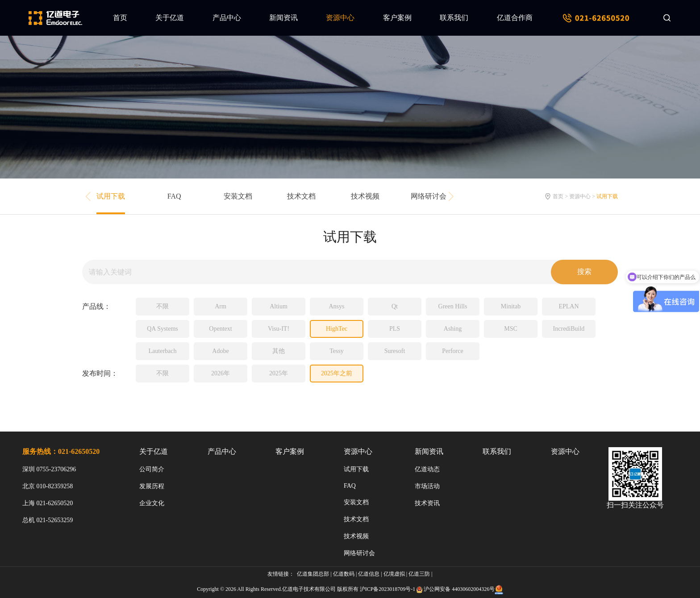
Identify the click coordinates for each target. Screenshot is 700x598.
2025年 (279, 373)
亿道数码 (344, 574)
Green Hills (453, 306)
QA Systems (162, 329)
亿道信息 (369, 574)
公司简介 (152, 469)
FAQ (174, 196)
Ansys (336, 306)
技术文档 (301, 196)
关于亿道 (170, 18)
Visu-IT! (279, 329)
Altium (279, 306)
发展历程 (152, 486)
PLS (395, 329)
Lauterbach (163, 351)
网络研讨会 (429, 196)
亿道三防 (419, 574)
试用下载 (111, 196)
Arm (221, 306)
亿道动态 (427, 469)
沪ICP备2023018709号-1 (388, 589)
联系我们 (454, 18)
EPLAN (569, 306)
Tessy (337, 351)
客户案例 (397, 18)
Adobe (220, 351)
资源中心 (340, 18)
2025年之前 (337, 373)
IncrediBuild (569, 329)
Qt (395, 306)
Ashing (453, 329)
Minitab (511, 306)
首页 (120, 18)
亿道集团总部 (313, 574)
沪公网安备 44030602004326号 (459, 589)
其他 (279, 351)
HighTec (337, 329)
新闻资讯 (283, 18)
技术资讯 (427, 503)
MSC (511, 329)
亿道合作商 (515, 18)
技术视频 (365, 196)
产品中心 (227, 18)
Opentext (220, 329)
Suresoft (395, 351)
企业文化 (152, 503)
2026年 (221, 373)
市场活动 (427, 486)
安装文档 (238, 196)
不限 (162, 306)
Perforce (452, 351)
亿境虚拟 (394, 574)
